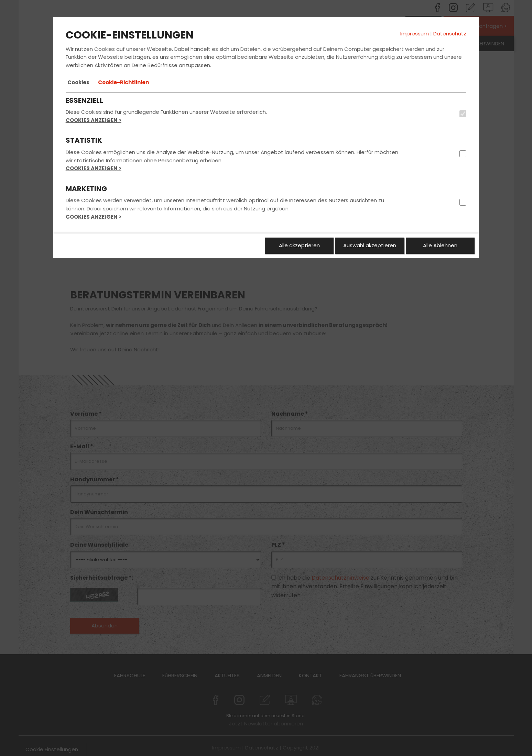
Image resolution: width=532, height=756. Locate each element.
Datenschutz (450, 34)
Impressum (415, 34)
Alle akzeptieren (299, 245)
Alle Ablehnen (440, 245)
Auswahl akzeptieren (370, 245)
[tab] (78, 83)
